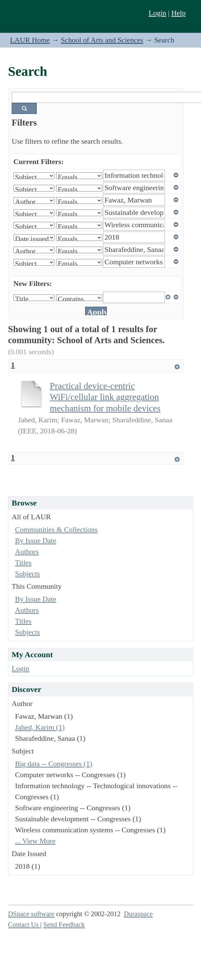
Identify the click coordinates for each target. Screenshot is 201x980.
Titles (23, 563)
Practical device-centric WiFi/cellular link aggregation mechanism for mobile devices (105, 397)
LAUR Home (30, 40)
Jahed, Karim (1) (40, 727)
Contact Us (24, 925)
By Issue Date (36, 540)
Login (157, 13)
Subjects (28, 574)
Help (178, 13)
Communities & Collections (56, 529)
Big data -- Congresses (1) (54, 764)
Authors (27, 551)
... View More (35, 841)
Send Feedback (64, 925)
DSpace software (31, 914)
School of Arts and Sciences (102, 40)
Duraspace (138, 914)
